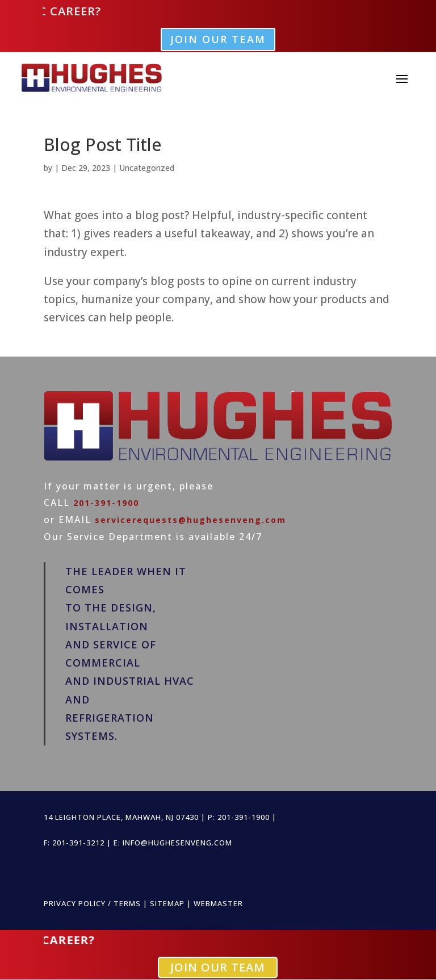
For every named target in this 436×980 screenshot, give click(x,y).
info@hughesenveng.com (177, 843)
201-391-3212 (78, 843)
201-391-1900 (106, 503)
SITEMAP (167, 903)
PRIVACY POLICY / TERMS (92, 903)
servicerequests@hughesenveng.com (190, 520)
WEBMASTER (218, 903)
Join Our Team (218, 39)
